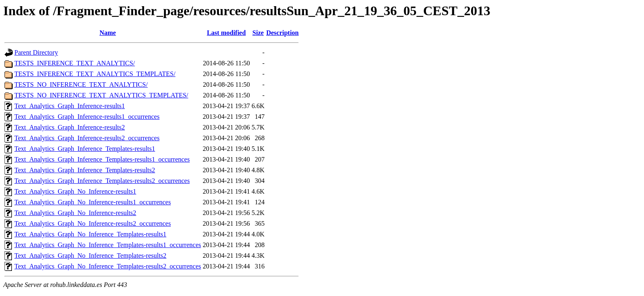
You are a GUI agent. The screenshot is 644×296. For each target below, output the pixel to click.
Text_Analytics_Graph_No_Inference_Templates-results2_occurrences (108, 266)
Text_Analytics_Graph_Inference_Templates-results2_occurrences (102, 181)
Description (282, 33)
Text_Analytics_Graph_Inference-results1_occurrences (87, 117)
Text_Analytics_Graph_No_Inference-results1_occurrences (93, 202)
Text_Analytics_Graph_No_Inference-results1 (75, 191)
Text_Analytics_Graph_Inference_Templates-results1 (85, 149)
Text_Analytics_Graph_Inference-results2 (70, 127)
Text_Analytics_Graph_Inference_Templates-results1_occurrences (102, 159)
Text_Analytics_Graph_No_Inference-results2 (75, 213)
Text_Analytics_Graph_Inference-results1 (70, 106)
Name (108, 33)
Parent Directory (36, 52)
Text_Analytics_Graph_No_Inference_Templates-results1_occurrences (108, 245)
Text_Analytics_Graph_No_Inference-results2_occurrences (93, 223)
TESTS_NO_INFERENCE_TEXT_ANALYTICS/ (81, 84)
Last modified (227, 33)
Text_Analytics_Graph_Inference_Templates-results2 (85, 170)
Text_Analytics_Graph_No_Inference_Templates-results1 (90, 234)
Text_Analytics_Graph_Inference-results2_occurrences (87, 138)
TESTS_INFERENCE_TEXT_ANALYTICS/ (75, 63)
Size (258, 33)
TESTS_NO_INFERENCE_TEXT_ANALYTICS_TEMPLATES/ (101, 95)
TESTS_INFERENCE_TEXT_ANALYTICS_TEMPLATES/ (95, 74)
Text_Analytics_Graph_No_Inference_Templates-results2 (90, 256)
